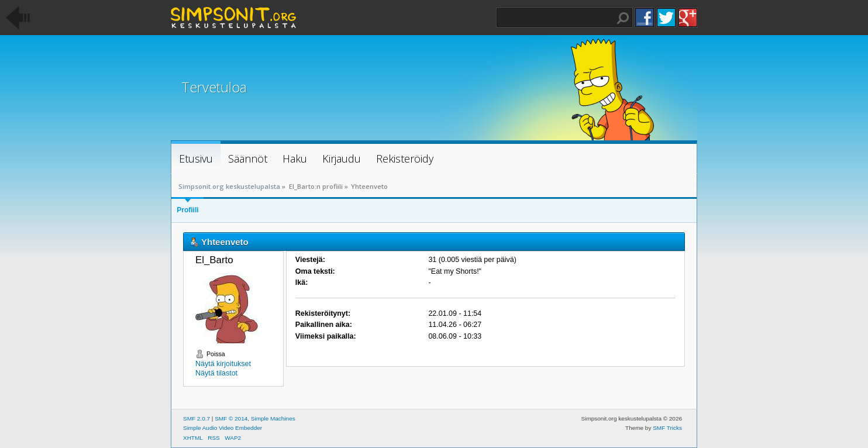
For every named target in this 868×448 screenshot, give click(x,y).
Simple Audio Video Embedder (223, 428)
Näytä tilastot (216, 373)
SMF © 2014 (231, 418)
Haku (623, 18)
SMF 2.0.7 (197, 418)
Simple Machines (273, 418)
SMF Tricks (667, 428)
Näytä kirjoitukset (223, 364)
